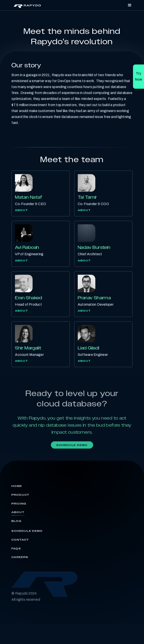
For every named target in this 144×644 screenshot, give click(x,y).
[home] (26, 5)
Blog (17, 523)
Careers (20, 559)
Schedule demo (72, 446)
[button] (130, 5)
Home (17, 488)
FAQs (16, 550)
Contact (20, 541)
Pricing (19, 505)
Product (20, 497)
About (21, 210)
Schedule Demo (27, 533)
